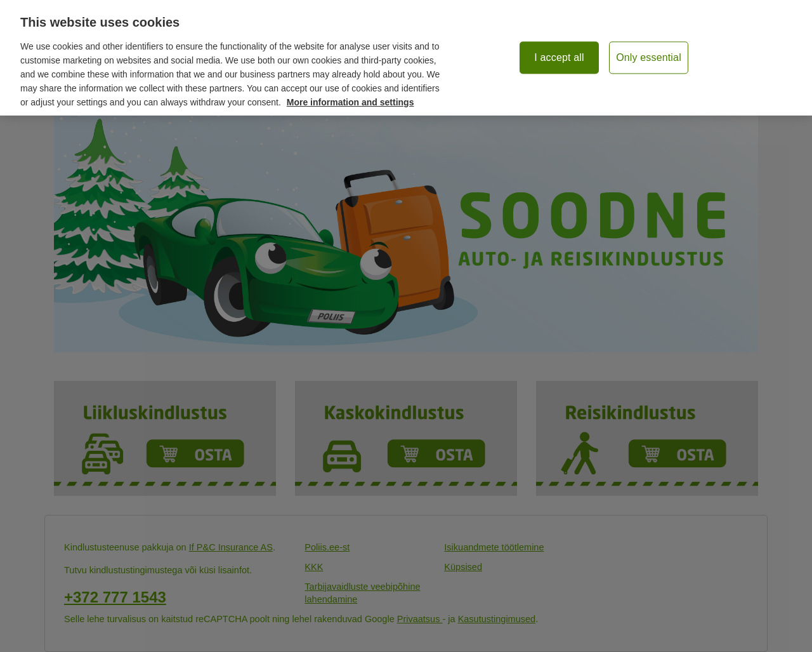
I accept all (559, 57)
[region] (406, 58)
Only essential (649, 57)
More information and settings (350, 102)
